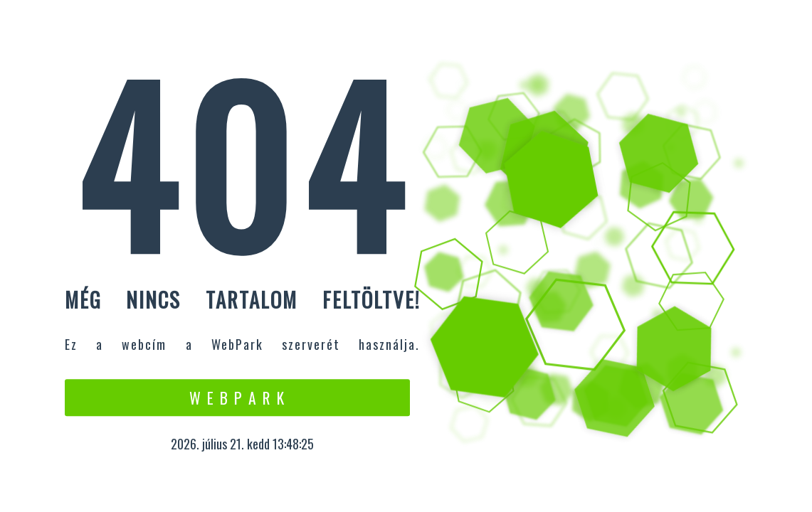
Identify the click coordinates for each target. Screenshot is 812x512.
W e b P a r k (237, 398)
